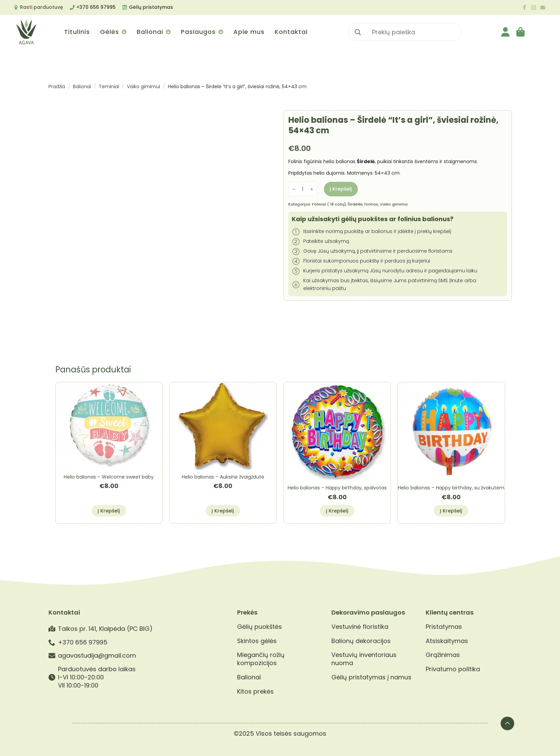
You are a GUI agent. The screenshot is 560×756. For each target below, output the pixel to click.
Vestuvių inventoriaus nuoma (364, 659)
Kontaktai (291, 32)
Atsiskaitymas (447, 641)
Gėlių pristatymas (151, 7)
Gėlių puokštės (259, 627)
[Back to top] (507, 723)
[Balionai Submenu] (168, 32)
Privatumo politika (453, 669)
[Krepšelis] (521, 32)
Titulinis (77, 32)
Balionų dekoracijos (361, 641)
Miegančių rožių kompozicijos (261, 659)
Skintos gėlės (257, 641)
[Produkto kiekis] (303, 189)
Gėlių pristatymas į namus (371, 677)
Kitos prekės (255, 692)
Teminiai (109, 86)
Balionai (150, 32)
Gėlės (110, 32)
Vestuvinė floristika (360, 627)
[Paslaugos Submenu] (220, 32)
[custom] (543, 7)
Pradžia (57, 86)
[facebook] (524, 7)
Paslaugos (198, 32)
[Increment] (312, 189)
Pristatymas (444, 627)
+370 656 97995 (96, 7)
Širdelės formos (363, 204)
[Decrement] (294, 189)
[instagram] (534, 7)
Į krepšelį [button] (109, 511)
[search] (358, 32)
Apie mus (249, 32)
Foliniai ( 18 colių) (329, 204)
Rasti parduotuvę (42, 7)
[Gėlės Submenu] (124, 32)
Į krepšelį (341, 189)
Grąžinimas (443, 655)
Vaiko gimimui (143, 86)
